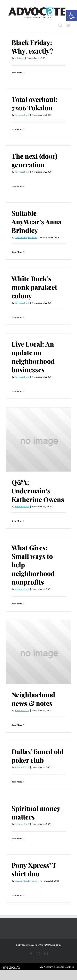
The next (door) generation (34, 160)
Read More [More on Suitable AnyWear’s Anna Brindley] (17, 252)
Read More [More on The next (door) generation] (17, 186)
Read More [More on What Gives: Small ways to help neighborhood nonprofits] (17, 604)
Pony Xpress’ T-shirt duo (35, 869)
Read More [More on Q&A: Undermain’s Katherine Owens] (17, 521)
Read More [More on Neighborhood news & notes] (17, 725)
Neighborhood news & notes (33, 699)
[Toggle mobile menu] (69, 25)
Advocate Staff (22, 115)
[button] (72, 16)
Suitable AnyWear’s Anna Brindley (37, 222)
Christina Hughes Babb (26, 237)
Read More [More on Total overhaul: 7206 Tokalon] (17, 129)
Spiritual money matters (36, 812)
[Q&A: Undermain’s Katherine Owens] (38, 439)
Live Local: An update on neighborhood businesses (33, 357)
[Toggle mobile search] (60, 25)
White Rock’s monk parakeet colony (34, 287)
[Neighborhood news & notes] (38, 652)
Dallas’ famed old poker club (38, 756)
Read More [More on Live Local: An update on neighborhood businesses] (17, 391)
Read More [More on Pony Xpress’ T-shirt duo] (17, 895)
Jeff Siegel (19, 58)
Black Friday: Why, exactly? (32, 47)
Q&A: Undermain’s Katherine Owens (38, 491)
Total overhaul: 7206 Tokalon (34, 103)
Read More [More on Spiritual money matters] (17, 839)
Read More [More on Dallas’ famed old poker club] (17, 782)
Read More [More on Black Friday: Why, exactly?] (17, 73)
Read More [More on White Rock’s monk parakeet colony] (17, 317)
